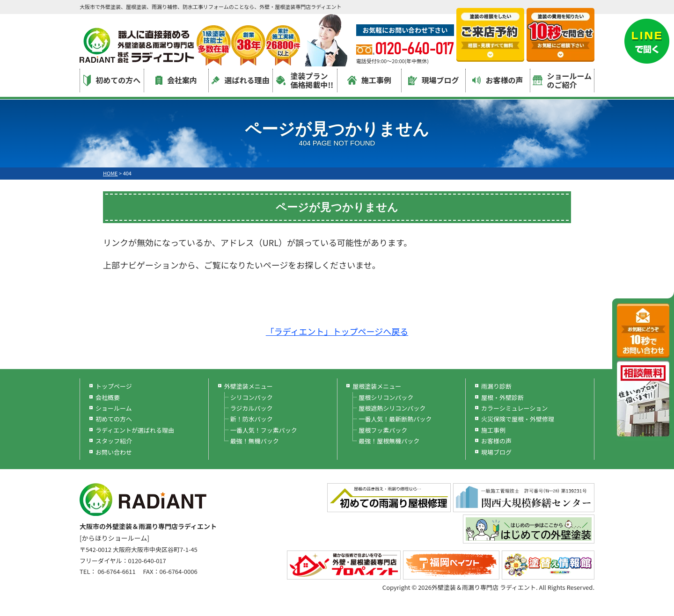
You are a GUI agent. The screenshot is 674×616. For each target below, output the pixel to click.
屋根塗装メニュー (377, 386)
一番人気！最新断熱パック (395, 419)
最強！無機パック (255, 441)
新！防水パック (252, 419)
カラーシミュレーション (514, 408)
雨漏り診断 (496, 386)
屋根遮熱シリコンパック (392, 408)
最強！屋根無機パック (389, 441)
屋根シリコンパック (386, 397)
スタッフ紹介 (114, 441)
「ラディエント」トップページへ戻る (337, 331)
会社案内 (176, 80)
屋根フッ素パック (383, 430)
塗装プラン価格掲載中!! (305, 80)
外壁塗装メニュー (249, 386)
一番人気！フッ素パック (264, 430)
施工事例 (369, 80)
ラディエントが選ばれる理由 (135, 430)
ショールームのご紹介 (562, 80)
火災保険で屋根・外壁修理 (518, 419)
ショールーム (114, 408)
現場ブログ (434, 80)
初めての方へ (112, 80)
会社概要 (108, 397)
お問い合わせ (114, 452)
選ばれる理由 (240, 80)
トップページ (114, 386)
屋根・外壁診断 (502, 397)
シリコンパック (252, 397)
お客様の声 (498, 80)
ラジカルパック (252, 408)
